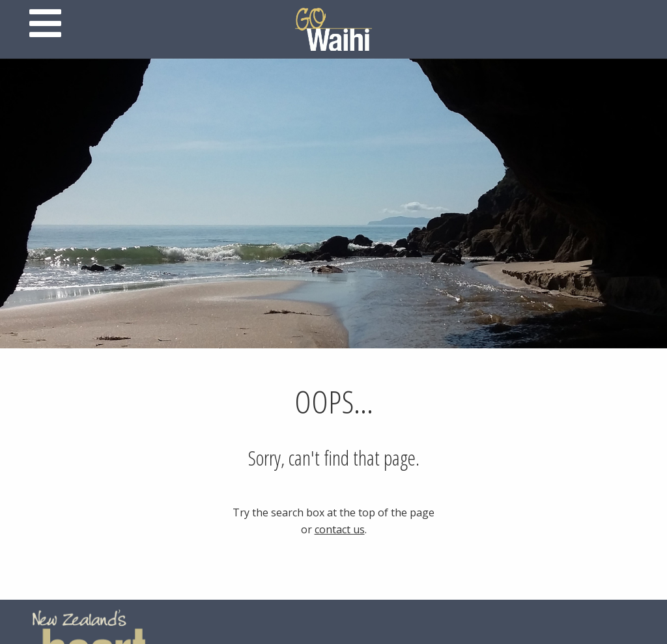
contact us (340, 529)
